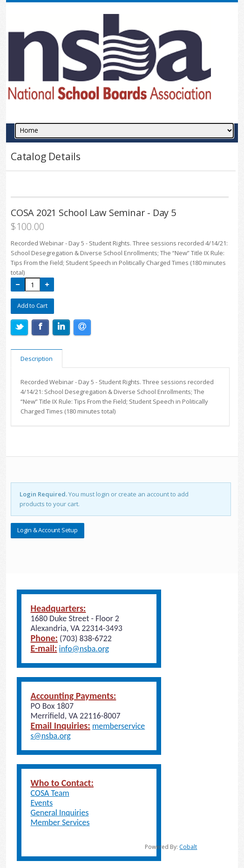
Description (37, 359)
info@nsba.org (84, 649)
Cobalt (188, 847)
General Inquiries (60, 813)
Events (42, 803)
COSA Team (50, 793)
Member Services (60, 822)
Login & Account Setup (47, 530)
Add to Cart (32, 305)
